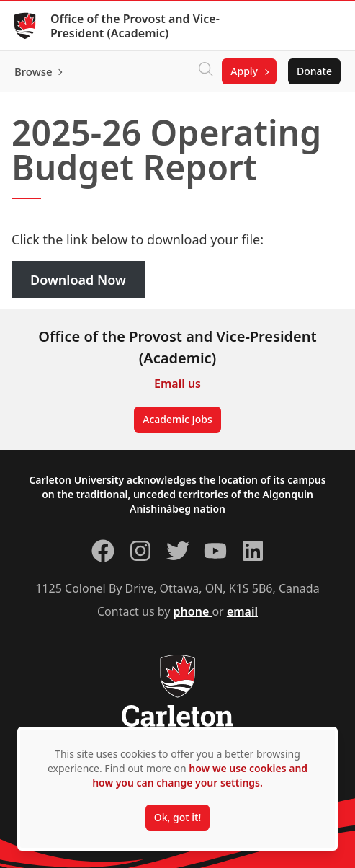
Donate (314, 71)
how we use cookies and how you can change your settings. (200, 775)
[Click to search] (206, 71)
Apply (244, 71)
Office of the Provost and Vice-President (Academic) (135, 26)
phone (193, 611)
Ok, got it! (177, 817)
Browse (33, 71)
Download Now (78, 280)
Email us (177, 384)
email (242, 611)
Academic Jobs (177, 419)
